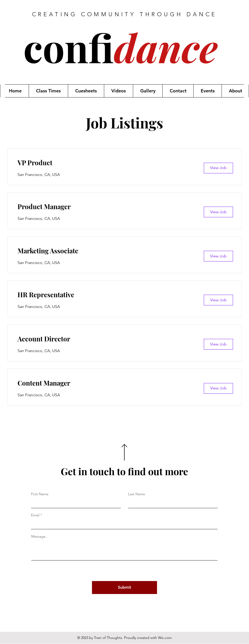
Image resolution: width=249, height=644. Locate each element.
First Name (40, 494)
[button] (48, 91)
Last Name (137, 494)
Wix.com (165, 638)
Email (35, 515)
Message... (40, 536)
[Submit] (124, 588)
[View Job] (218, 168)
